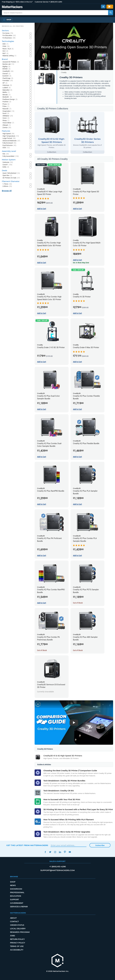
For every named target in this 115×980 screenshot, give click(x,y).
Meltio (6, 92)
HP (5, 83)
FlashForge (8, 78)
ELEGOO (7, 76)
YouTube (70, 852)
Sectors (5, 31)
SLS (5, 51)
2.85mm (7, 186)
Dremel (6, 74)
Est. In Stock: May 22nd (81, 263)
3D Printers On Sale (11, 178)
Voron (6, 118)
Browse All (7, 191)
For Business (9, 38)
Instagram (55, 852)
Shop (13, 882)
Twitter (50, 852)
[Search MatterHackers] (111, 13)
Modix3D (7, 97)
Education (16, 896)
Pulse (6, 106)
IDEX (6, 148)
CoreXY (7, 165)
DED (5, 44)
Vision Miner (8, 123)
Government (17, 903)
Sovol (6, 113)
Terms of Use (17, 946)
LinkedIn (60, 852)
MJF (5, 53)
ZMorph (7, 125)
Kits (6, 154)
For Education (9, 36)
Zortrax (7, 128)
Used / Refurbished (11, 173)
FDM (6, 46)
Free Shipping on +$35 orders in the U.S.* (17, 2)
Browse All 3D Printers (13, 26)
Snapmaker (8, 111)
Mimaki (7, 95)
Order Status (17, 925)
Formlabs (8, 81)
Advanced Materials (11, 141)
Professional (17, 892)
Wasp (6, 121)
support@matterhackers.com (57, 870)
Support (14, 900)
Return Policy (17, 939)
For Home (8, 33)
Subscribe (100, 845)
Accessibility (17, 950)
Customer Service (42, 2)
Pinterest (65, 852)
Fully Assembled (11, 156)
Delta (6, 167)
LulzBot (7, 88)
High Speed (8, 134)
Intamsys (7, 85)
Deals (4, 171)
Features (6, 131)
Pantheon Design (10, 99)
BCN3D (6, 69)
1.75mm (7, 184)
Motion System (9, 160)
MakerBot (7, 90)
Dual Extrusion (9, 145)
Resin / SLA (8, 49)
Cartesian (8, 162)
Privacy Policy (18, 943)
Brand (5, 59)
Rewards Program (20, 932)
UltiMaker (8, 116)
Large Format (9, 138)
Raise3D (7, 109)
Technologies (8, 41)
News (13, 885)
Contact (14, 922)
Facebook (45, 852)
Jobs (13, 936)
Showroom (16, 889)
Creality (64, 72)
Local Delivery (18, 929)
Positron (7, 102)
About (13, 918)
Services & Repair (19, 907)
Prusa (6, 104)
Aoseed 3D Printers (11, 62)
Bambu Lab (8, 64)
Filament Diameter (11, 181)
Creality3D (8, 71)
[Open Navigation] (7, 20)
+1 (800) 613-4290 (55, 2)
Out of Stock (78, 603)
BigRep (6, 67)
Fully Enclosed (9, 143)
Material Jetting (9, 56)
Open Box (7, 176)
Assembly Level (9, 151)
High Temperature (11, 136)
